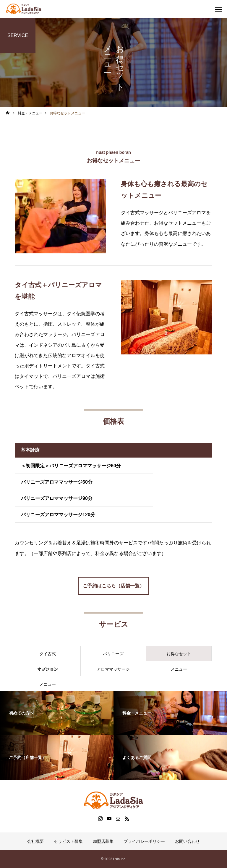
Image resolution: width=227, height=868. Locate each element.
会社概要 (35, 841)
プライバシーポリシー (144, 841)
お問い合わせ (187, 841)
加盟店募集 (103, 841)
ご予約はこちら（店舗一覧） (113, 586)
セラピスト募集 (68, 841)
